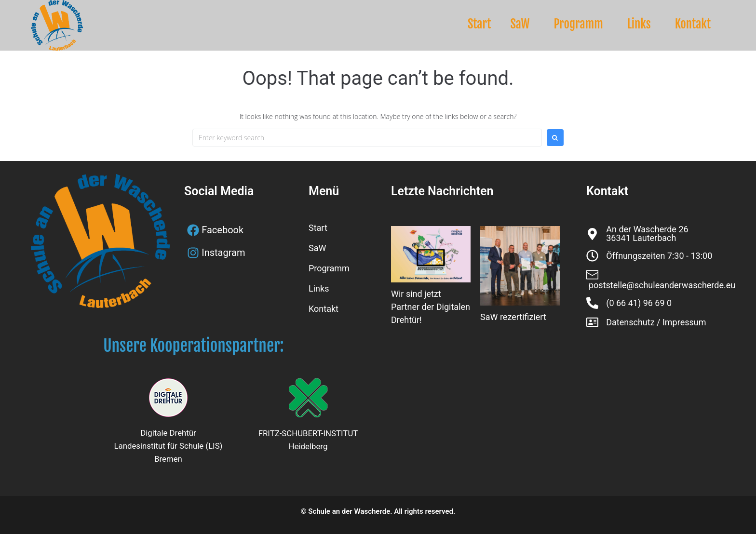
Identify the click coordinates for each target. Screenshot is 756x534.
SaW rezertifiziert (513, 317)
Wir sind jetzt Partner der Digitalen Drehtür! (431, 307)
